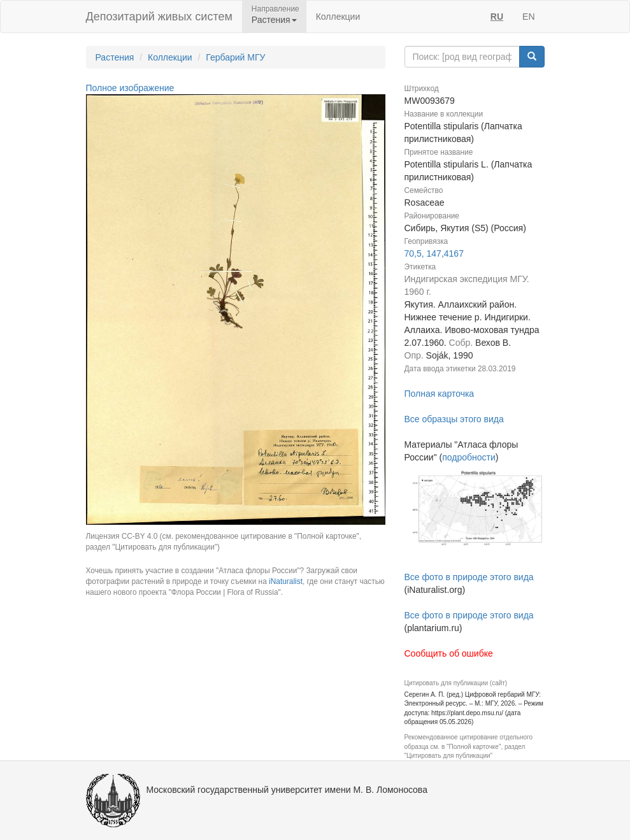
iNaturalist (286, 581)
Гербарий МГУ (235, 57)
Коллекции (338, 17)
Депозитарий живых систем (159, 17)
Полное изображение (130, 88)
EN (528, 17)
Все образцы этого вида (454, 419)
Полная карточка (440, 394)
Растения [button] (274, 20)
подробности (469, 457)
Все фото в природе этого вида (469, 577)
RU (497, 17)
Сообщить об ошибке (449, 653)
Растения (115, 57)
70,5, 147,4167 (434, 253)
